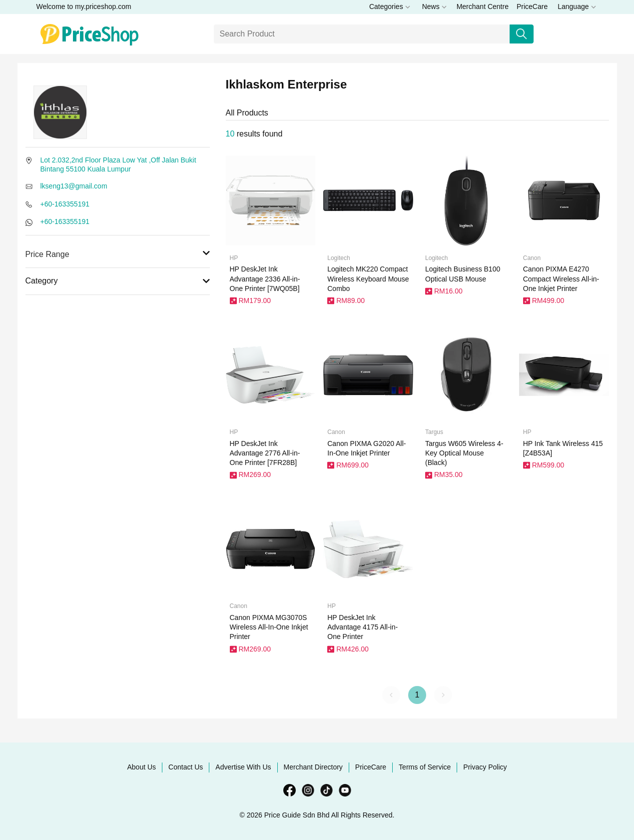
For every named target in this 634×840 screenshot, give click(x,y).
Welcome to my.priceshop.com (84, 6)
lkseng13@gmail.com (74, 186)
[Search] (362, 34)
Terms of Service (425, 767)
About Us (142, 767)
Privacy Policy (485, 767)
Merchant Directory (313, 767)
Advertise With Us (243, 767)
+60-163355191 (65, 204)
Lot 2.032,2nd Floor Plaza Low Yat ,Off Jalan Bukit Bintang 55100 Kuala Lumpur (118, 164)
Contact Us (186, 767)
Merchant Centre (483, 6)
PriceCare (532, 6)
